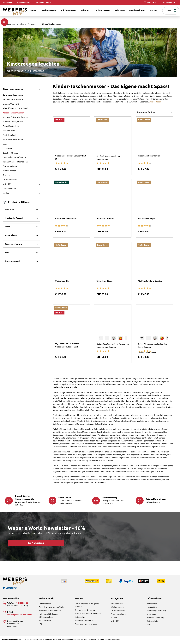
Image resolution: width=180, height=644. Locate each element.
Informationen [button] (154, 599)
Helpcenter (152, 604)
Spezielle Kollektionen (13, 140)
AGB (149, 625)
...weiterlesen (155, 102)
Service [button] (79, 599)
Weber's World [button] (47, 599)
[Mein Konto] (169, 3)
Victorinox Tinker (105, 281)
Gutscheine (80, 617)
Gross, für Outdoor (11, 126)
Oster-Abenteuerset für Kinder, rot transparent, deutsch (113, 346)
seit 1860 (21, 184)
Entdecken (8, 3)
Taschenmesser (21, 89)
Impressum (152, 614)
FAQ (41, 624)
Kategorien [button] (117, 599)
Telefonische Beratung (85, 610)
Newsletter (152, 607)
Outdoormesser (21, 180)
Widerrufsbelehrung (156, 618)
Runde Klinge (21, 235)
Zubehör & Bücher (11, 153)
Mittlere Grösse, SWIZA (13, 122)
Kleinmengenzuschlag (157, 611)
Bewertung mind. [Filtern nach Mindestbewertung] (21, 261)
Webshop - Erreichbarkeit (50, 611)
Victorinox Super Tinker (149, 156)
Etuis (5, 144)
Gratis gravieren (24, 3)
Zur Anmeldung (36, 543)
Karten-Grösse (9, 131)
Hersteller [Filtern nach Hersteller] (21, 210)
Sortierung (142, 112)
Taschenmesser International (21, 162)
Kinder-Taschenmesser (13, 113)
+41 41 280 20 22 (21, 603)
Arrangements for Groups (86, 624)
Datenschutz (152, 621)
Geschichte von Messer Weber (52, 607)
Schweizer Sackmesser (21, 95)
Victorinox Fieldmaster (66, 219)
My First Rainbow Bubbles (150, 281)
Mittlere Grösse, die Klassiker (16, 117)
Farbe (21, 227)
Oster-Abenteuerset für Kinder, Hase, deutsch (152, 346)
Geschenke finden (43, 3)
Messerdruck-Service (84, 621)
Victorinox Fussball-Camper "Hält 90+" (71, 157)
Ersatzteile (8, 149)
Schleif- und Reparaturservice (88, 614)
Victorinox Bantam (105, 219)
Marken (21, 193)
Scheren (6, 175)
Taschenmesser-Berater (13, 100)
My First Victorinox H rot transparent (108, 158)
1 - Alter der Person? (21, 218)
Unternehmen (45, 604)
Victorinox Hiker (63, 281)
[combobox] (167, 11)
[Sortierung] (161, 112)
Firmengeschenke (119, 614)
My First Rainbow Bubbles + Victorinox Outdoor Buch (68, 345)
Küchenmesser (21, 171)
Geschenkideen (21, 189)
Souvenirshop (45, 621)
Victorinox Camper (147, 219)
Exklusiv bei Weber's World (15, 157)
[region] (90, 53)
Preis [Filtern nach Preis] (21, 253)
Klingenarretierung (21, 244)
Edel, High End (9, 135)
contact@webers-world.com (19, 615)
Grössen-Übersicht (11, 104)
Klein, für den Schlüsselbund (15, 108)
